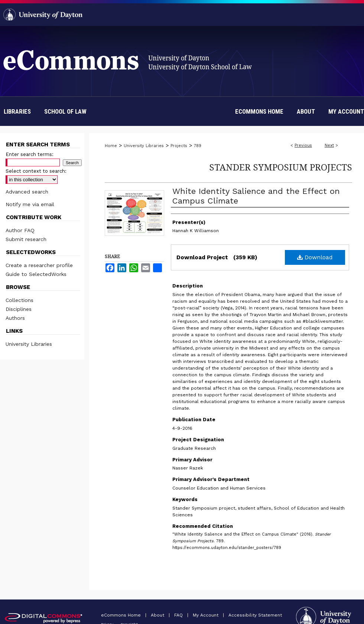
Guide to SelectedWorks (36, 274)
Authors (15, 318)
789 (198, 146)
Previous (303, 145)
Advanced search (27, 192)
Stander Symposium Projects (281, 167)
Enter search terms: (30, 154)
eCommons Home (122, 615)
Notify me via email (30, 204)
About (158, 615)
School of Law (65, 111)
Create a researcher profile (39, 265)
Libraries (17, 111)
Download (315, 257)
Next (329, 145)
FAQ (179, 615)
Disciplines (19, 309)
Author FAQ (20, 230)
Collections (19, 300)
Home (111, 146)
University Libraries (144, 146)
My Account (206, 615)
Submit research (26, 239)
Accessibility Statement (255, 615)
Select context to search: (36, 171)
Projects (179, 146)
